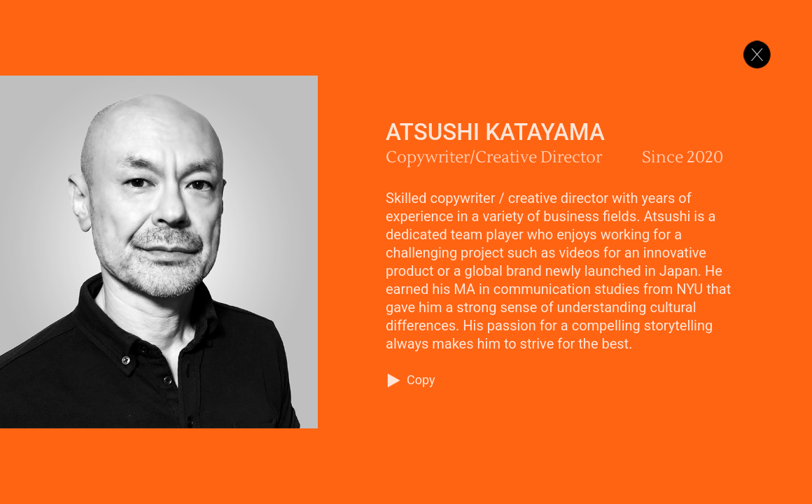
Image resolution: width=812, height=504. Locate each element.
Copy (421, 380)
